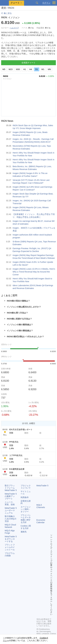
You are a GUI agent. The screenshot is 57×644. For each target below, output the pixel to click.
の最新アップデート (11, 496)
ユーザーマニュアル (11, 510)
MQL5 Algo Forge (10, 532)
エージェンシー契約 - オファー (26, 509)
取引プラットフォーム (11, 488)
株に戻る (8, 13)
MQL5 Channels (41, 506)
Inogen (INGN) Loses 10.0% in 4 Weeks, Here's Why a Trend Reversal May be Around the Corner (34, 272)
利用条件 (25, 497)
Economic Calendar (41, 521)
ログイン (46, 3)
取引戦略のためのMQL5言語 (10, 519)
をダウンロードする (11, 539)
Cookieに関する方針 (26, 527)
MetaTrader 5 (42, 486)
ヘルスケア (14, 28)
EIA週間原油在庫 (17, 469)
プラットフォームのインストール (10, 547)
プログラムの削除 (10, 554)
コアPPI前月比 (16, 455)
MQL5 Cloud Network (10, 526)
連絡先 (24, 532)
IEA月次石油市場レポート (21, 429)
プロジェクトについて (26, 487)
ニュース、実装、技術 (10, 503)
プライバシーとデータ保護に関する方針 (26, 519)
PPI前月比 (14, 442)
